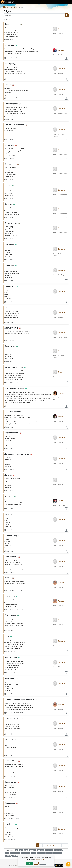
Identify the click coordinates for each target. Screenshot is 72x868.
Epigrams (61, 34)
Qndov (60, 372)
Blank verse (41, 853)
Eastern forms (58, 853)
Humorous (61, 134)
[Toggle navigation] (68, 2)
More (36, 863)
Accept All (29, 863)
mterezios (61, 50)
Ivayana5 (61, 393)
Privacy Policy (40, 860)
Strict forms (61, 254)
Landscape (41, 850)
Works (6, 7)
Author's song (26, 853)
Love (21, 850)
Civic (59, 55)
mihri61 (60, 416)
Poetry (13, 7)
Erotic (59, 506)
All (17, 850)
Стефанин (62, 29)
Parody (34, 853)
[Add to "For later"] (66, 40)
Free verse (49, 853)
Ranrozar (61, 583)
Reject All (43, 863)
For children (49, 850)
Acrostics (8, 856)
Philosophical (58, 850)
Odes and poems (15, 853)
